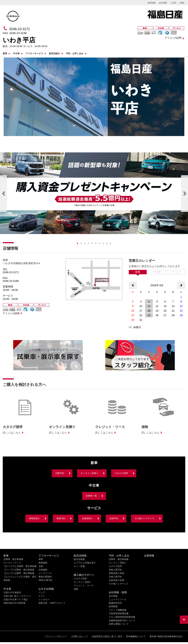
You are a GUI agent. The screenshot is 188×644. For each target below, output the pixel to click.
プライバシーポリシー (56, 636)
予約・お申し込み (75, 53)
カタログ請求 (121, 473)
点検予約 (114, 518)
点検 (41, 566)
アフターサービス (34, 53)
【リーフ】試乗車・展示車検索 (19, 570)
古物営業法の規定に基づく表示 (107, 636)
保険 (76, 589)
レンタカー (44, 600)
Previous (3, 194)
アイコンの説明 (173, 38)
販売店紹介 (54, 53)
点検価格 (43, 570)
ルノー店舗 (79, 566)
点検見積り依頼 (116, 580)
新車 (5, 53)
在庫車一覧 (91, 496)
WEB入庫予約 (45, 580)
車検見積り (34, 518)
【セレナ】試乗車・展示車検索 (19, 573)
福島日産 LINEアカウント (52, 603)
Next (185, 194)
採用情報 (152, 3)
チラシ (42, 596)
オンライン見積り (90, 473)
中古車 (16, 53)
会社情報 (163, 3)
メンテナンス (45, 573)
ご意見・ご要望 (177, 3)
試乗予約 (60, 473)
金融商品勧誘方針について (122, 620)
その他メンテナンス (145, 518)
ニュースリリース (118, 600)
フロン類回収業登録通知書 (122, 617)
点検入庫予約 (115, 577)
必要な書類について (119, 624)
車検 (41, 559)
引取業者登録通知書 (119, 613)
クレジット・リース (84, 586)
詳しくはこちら (12, 433)
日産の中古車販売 (12, 593)
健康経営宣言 (115, 603)
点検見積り (87, 518)
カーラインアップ (12, 563)
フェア (42, 593)
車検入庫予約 (115, 570)
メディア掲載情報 (118, 610)
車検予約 (61, 518)
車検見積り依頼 (116, 573)
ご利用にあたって (79, 636)
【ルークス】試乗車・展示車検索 (20, 566)
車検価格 (43, 563)
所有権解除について (136, 636)
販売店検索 (79, 559)
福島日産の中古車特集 (14, 603)
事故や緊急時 (45, 577)
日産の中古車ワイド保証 (16, 600)
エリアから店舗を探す (85, 563)
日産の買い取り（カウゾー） (18, 596)
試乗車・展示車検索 (13, 559)
